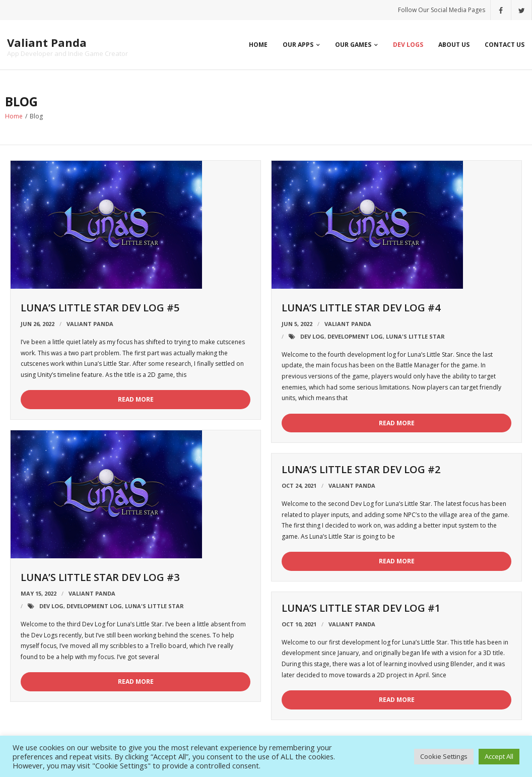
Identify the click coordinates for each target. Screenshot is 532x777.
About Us (454, 45)
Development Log (355, 336)
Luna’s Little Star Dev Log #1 (361, 608)
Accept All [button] (499, 756)
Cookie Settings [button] (444, 756)
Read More (136, 399)
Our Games (353, 45)
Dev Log (312, 336)
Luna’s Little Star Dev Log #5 (100, 308)
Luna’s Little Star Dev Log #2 (361, 469)
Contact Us (505, 45)
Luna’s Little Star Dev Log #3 (100, 577)
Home (258, 45)
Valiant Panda (90, 324)
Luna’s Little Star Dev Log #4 (361, 308)
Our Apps (298, 45)
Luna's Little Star (415, 336)
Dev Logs (408, 45)
